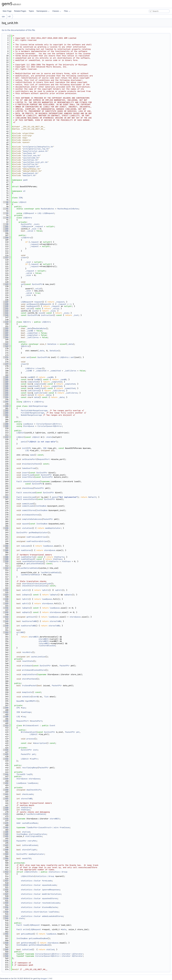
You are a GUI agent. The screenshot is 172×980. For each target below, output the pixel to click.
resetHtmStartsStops (32, 561)
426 (6, 750)
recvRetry (27, 652)
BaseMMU (20, 701)
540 (6, 912)
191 (6, 391)
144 (6, 313)
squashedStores (50, 898)
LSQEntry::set (67, 357)
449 (6, 779)
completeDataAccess (32, 519)
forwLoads (47, 881)
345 (6, 621)
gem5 (25, 180)
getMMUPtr (31, 701)
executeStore (30, 499)
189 (6, 386)
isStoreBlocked (47, 646)
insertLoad (28, 475)
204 (6, 415)
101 (6, 226)
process (30, 739)
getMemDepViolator (38, 533)
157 (6, 333)
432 (6, 759)
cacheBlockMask (30, 823)
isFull (25, 590)
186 (6, 379)
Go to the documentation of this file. (19, 30)
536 (6, 907)
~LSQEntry (26, 238)
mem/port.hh (29, 175)
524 (6, 890)
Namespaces (43, 11)
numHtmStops (27, 559)
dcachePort (36, 721)
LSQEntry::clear (34, 368)
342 (6, 617)
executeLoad (29, 493)
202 (6, 411)
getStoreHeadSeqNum (39, 945)
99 (6, 224)
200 (6, 406)
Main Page (7, 11)
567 (6, 954)
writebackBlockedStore (34, 670)
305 (6, 550)
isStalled (27, 949)
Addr (19, 823)
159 (6, 335)
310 (6, 561)
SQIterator (77, 956)
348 (6, 626)
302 (6, 546)
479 (6, 823)
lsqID (29, 774)
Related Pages (20, 11)
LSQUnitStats (31, 872)
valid (29, 309)
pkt (78, 732)
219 (6, 437)
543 (6, 916)
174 (6, 357)
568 (6, 956)
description (40, 743)
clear (24, 257)
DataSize (52, 344)
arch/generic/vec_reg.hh (36, 149)
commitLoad (28, 504)
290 (6, 528)
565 (6, 949)
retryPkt (32, 841)
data (30, 395)
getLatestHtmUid (35, 564)
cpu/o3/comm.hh (31, 158)
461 (6, 794)
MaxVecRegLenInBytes (68, 209)
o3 (9, 16)
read (25, 925)
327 (6, 595)
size (34, 311)
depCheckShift (34, 790)
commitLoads (28, 506)
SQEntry (27, 322)
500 (6, 850)
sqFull (58, 590)
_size (34, 229)
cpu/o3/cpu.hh (30, 160)
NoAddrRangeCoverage (31, 415)
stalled (26, 832)
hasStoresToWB (29, 621)
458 (6, 790)
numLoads (25, 546)
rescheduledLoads (51, 903)
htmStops (57, 559)
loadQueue (48, 546)
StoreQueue (29, 426)
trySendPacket (29, 686)
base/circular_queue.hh (35, 151)
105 (6, 231)
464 (6, 799)
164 (6, 337)
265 (6, 497)
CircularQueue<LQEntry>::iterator (53, 954)
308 (6, 557)
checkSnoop (28, 488)
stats (49, 437)
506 (6, 858)
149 (6, 322)
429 (6, 754)
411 (6, 726)
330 (6, 599)
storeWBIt (34, 637)
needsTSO (26, 858)
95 (6, 218)
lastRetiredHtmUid (50, 572)
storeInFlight (29, 850)
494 (6, 841)
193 (6, 395)
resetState (28, 661)
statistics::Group (58, 872)
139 (6, 306)
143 (6, 311)
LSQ (27, 450)
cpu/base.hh (29, 153)
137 (6, 302)
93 (6, 213)
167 (6, 344)
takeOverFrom (29, 468)
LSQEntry (28, 218)
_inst (36, 224)
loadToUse (53, 912)
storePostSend (29, 679)
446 (6, 774)
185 (6, 377)
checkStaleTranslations (34, 586)
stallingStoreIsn (38, 834)
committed (32, 386)
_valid (30, 231)
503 (6, 854)
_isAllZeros (32, 337)
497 (6, 845)
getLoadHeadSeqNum (38, 938)
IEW (20, 198)
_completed (32, 335)
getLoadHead (27, 934)
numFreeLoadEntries (36, 537)
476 (6, 819)
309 (6, 559)
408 (6, 721)
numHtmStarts (28, 557)
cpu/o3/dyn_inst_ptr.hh (35, 162)
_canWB (30, 331)
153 (6, 328)
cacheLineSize (38, 657)
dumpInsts (27, 692)
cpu (3, 16)
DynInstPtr (26, 224)
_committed (32, 333)
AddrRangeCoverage (38, 406)
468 (6, 808)
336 (6, 608)
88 (6, 202)
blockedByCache (50, 907)
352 (6, 632)
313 (6, 568)
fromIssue (65, 827)
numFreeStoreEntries (37, 541)
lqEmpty (54, 595)
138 (6, 304)
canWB (30, 377)
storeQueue (50, 550)
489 (6, 834)
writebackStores (30, 515)
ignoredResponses (51, 890)
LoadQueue (28, 424)
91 (6, 209)
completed (32, 382)
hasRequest (32, 306)
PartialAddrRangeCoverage (34, 411)
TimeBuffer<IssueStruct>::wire (42, 827)
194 (6, 397)
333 (6, 603)
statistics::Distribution (34, 912)
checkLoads (28, 794)
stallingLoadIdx (34, 836)
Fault (19, 481)
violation (27, 528)
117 (6, 257)
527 (6, 894)
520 (6, 885)
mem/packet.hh (30, 173)
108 (6, 238)
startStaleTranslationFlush (36, 584)
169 (6, 346)
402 (6, 712)
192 (6, 393)
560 (6, 943)
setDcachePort (29, 459)
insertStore (28, 477)
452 (6, 783)
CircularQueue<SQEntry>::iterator (53, 956)
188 (6, 384)
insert (25, 473)
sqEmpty (68, 595)
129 (6, 284)
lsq (24, 717)
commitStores (29, 510)
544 (6, 918)
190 (6, 388)
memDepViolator (53, 528)
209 (6, 426)
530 (6, 898)
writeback (27, 666)
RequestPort (44, 459)
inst (35, 750)
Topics (31, 11)
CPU (29, 448)
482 (6, 827)
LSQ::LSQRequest (46, 213)
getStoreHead (28, 943)
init (24, 448)
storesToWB (55, 621)
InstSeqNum (41, 506)
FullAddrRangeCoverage (32, 413)
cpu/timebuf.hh (31, 167)
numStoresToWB (28, 626)
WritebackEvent (31, 726)
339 (6, 612)
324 (6, 590)
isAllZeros (33, 391)
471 (6, 814)
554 (6, 934)
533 (6, 903)
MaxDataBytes (48, 209)
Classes (57, 11)
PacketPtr (39, 488)
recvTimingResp (30, 768)
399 (6, 708)
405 (6, 717)
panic (24, 442)
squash (25, 524)
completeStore (29, 674)
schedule (26, 697)
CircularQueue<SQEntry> (50, 426)
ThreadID (21, 774)
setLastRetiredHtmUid (28, 568)
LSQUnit (23, 202)
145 (6, 315)
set (22, 284)
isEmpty (26, 595)
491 (6, 836)
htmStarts (59, 557)
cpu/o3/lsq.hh (30, 164)
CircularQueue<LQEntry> (49, 424)
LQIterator (77, 954)
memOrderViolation (51, 894)
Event (35, 697)
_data (29, 328)
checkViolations (31, 481)
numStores (26, 550)
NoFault (92, 497)
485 (6, 832)
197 (6, 402)
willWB (20, 632)
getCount (31, 617)
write (26, 929)
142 (6, 309)
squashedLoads (49, 885)
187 (6, 382)
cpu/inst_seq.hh (31, 156)
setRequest (32, 304)
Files (67, 11)
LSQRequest (29, 213)
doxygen (44, 978)
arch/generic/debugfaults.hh (38, 147)
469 (6, 810)
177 (6, 364)
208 (6, 424)
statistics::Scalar (31, 881)
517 (6, 881)
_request (39, 226)
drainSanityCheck (31, 464)
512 (6, 872)
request (38, 302)
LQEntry (27, 402)
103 (6, 229)
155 (6, 331)
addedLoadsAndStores (52, 916)
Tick (46, 697)
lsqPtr (34, 759)
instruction (47, 315)
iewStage (26, 712)
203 (6, 413)
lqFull (45, 590)
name (32, 455)
